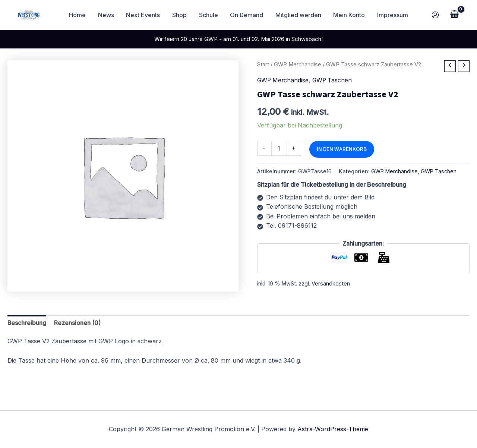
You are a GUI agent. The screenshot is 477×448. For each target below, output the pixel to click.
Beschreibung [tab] (27, 323)
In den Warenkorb (342, 149)
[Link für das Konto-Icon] (435, 15)
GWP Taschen (334, 81)
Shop (180, 15)
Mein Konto (349, 15)
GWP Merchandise (298, 64)
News (107, 15)
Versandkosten (331, 283)
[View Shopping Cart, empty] (454, 15)
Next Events (144, 15)
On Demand (247, 15)
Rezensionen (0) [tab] (78, 323)
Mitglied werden (298, 15)
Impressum (392, 15)
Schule (209, 15)
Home (78, 15)
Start (263, 64)
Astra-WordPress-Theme (333, 429)
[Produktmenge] (279, 148)
